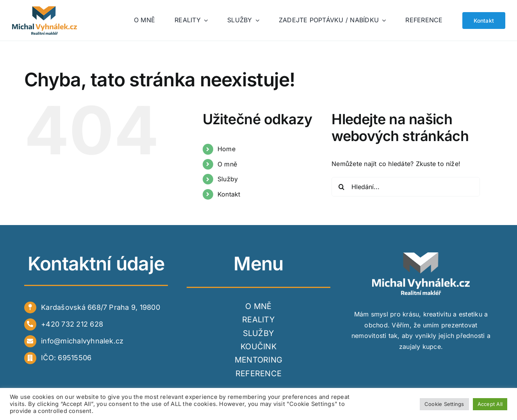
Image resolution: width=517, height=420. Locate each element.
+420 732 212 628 (72, 324)
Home (226, 149)
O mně (227, 164)
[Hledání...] (406, 187)
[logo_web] (45, 9)
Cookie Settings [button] (444, 404)
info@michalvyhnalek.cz (82, 341)
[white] (421, 256)
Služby (228, 179)
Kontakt (229, 194)
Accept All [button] (490, 404)
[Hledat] (341, 187)
